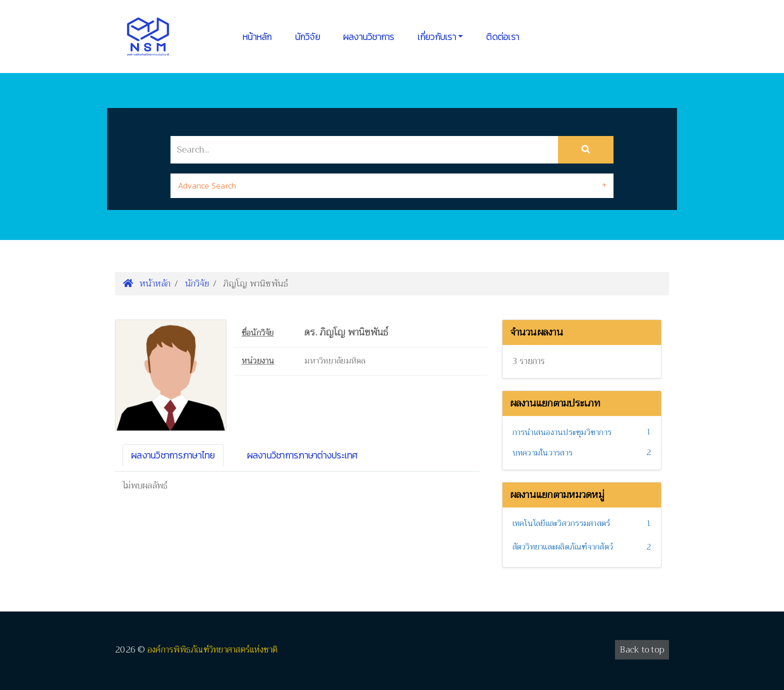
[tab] (392, 186)
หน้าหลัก (257, 37)
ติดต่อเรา (502, 37)
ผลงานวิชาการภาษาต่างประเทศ (302, 455)
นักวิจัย (307, 37)
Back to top (642, 650)
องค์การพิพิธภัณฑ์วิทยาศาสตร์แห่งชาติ (213, 650)
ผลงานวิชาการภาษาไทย (173, 455)
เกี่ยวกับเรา (437, 37)
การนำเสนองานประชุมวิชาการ (562, 432)
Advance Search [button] (207, 185)
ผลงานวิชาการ (369, 37)
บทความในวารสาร (543, 453)
